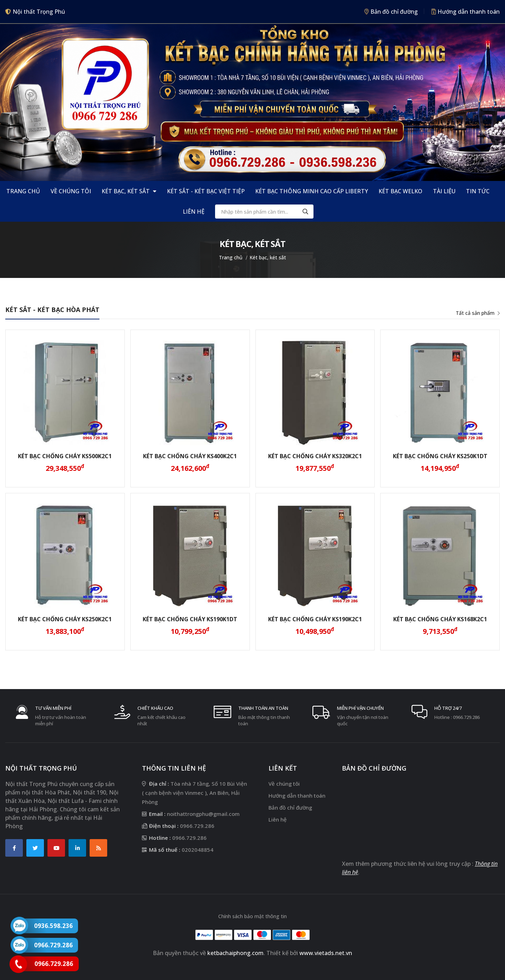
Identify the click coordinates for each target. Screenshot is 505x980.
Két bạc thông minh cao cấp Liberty (312, 191)
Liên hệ (194, 212)
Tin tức (478, 191)
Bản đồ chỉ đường (391, 12)
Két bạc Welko (400, 191)
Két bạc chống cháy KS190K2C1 (315, 619)
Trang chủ (23, 191)
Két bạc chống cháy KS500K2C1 (65, 456)
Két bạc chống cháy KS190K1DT (190, 619)
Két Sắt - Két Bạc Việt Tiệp (206, 191)
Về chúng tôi (71, 191)
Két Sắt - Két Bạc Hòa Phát (52, 310)
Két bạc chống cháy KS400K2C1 (190, 456)
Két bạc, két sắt (129, 191)
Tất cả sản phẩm (478, 313)
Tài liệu (444, 191)
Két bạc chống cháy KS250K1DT (440, 456)
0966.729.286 (466, 717)
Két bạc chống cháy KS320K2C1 (315, 456)
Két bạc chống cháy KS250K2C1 (65, 619)
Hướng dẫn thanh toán (466, 12)
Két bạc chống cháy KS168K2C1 (440, 619)
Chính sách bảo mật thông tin (252, 916)
